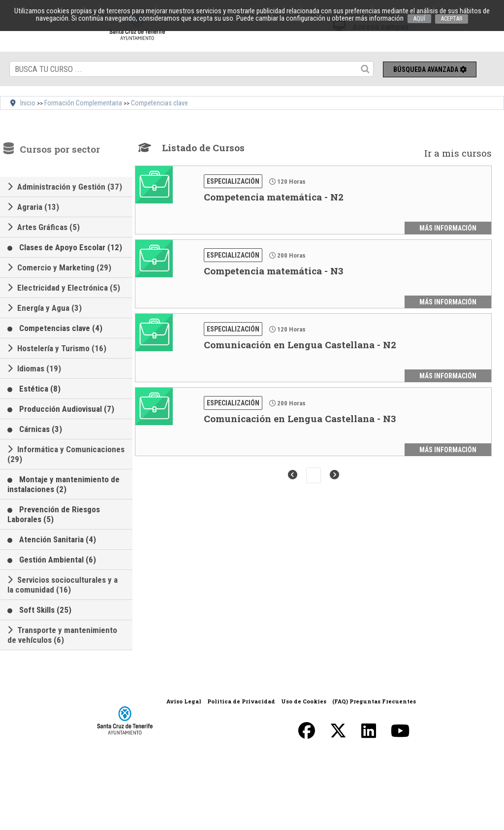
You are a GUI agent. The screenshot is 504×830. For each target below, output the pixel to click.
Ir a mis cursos (458, 153)
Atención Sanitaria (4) (58, 539)
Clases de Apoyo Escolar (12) (71, 247)
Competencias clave (159, 103)
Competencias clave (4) (61, 328)
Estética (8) (40, 389)
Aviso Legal (184, 701)
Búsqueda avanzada (430, 69)
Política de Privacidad (241, 701)
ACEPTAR (452, 19)
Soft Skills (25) (45, 610)
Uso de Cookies (304, 701)
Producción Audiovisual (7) (67, 409)
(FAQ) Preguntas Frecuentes (374, 701)
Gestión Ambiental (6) (58, 560)
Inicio (28, 103)
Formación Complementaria (83, 103)
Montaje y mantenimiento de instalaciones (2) (63, 484)
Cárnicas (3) (41, 429)
